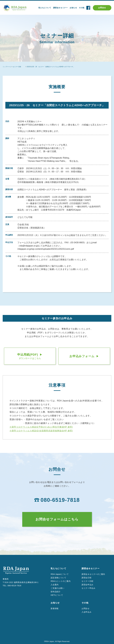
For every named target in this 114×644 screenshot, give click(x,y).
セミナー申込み (88, 588)
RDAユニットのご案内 (61, 581)
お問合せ (102, 8)
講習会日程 (86, 578)
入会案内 (55, 585)
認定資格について (58, 578)
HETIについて (57, 595)
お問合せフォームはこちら (57, 519)
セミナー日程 (87, 581)
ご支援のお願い (57, 588)
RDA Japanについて (60, 574)
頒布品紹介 (56, 592)
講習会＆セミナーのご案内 (93, 574)
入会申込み (86, 612)
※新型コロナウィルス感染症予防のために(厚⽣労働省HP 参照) (41, 427)
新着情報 (55, 608)
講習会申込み (87, 585)
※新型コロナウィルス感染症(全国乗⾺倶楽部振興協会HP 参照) (41, 431)
